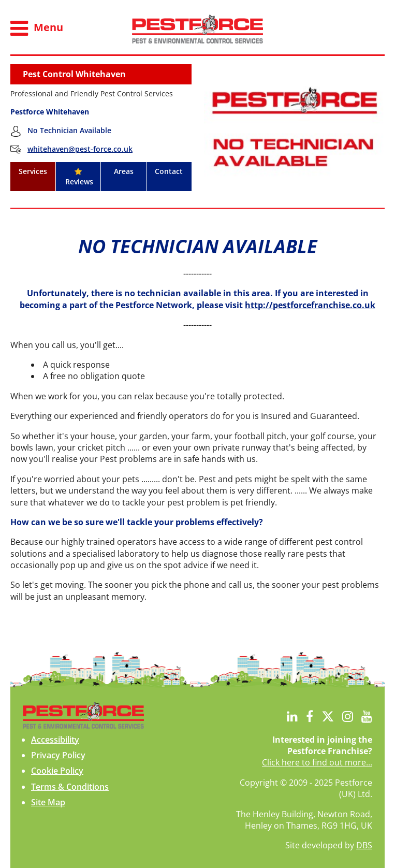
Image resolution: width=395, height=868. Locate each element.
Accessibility (55, 740)
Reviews (78, 177)
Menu (37, 28)
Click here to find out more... (317, 762)
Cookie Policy (57, 771)
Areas (124, 171)
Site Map (48, 802)
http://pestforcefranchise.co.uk (310, 305)
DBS (364, 845)
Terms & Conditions (70, 787)
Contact (169, 171)
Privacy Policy (58, 755)
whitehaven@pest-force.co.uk (80, 149)
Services (33, 171)
